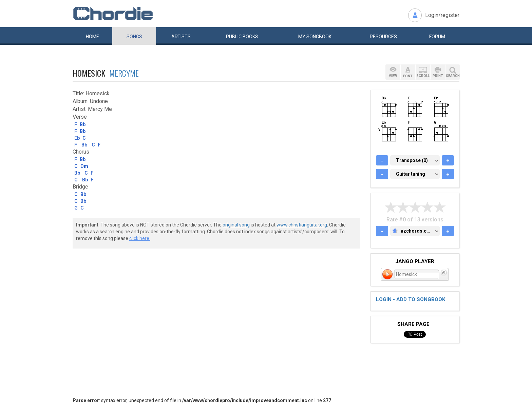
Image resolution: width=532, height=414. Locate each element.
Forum (437, 37)
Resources (383, 37)
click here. (140, 238)
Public (242, 37)
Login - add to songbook (411, 299)
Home (92, 37)
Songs (134, 37)
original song (236, 225)
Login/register (442, 15)
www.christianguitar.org (302, 225)
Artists (181, 37)
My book (315, 37)
